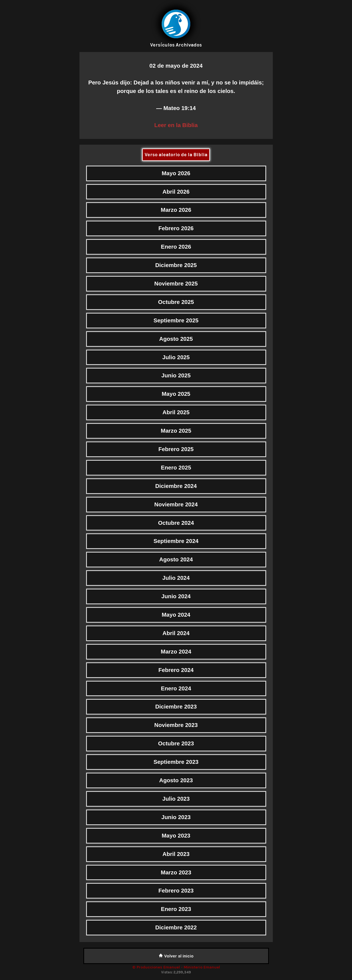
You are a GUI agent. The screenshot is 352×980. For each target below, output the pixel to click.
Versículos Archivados (176, 45)
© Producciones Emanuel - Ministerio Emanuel (176, 967)
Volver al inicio (176, 956)
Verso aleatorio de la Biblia (176, 155)
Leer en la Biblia (176, 125)
